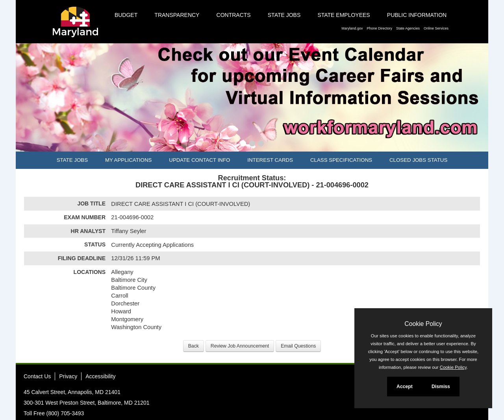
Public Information (417, 15)
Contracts (234, 15)
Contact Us (37, 376)
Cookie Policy (423, 324)
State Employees (344, 15)
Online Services (436, 28)
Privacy (68, 376)
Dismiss (441, 387)
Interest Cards (270, 160)
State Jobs (284, 15)
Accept (405, 387)
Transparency (177, 15)
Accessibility (100, 376)
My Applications (128, 160)
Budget (126, 15)
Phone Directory (379, 28)
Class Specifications (341, 160)
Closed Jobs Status (418, 160)
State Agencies (408, 28)
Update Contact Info (199, 160)
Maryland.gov (352, 28)
